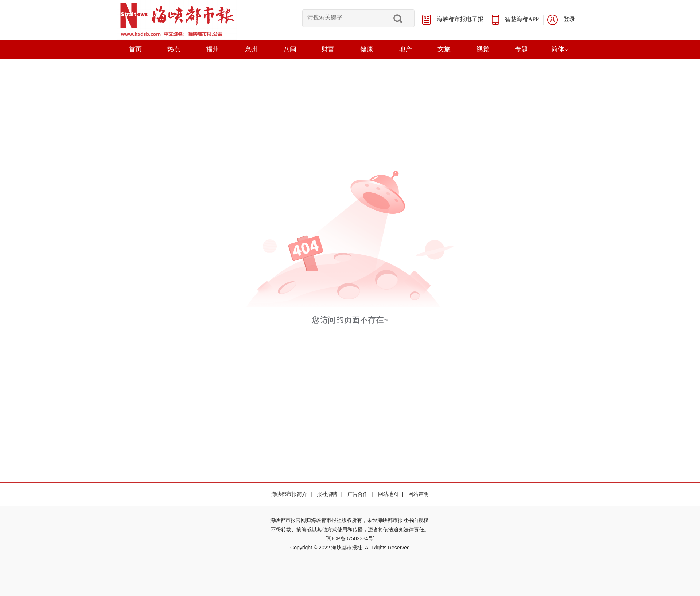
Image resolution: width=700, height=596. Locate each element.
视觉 (483, 49)
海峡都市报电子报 (460, 19)
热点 (174, 49)
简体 (560, 49)
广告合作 (358, 494)
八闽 (290, 49)
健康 (367, 49)
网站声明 (419, 494)
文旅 (444, 49)
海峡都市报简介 (289, 494)
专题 (521, 49)
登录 (569, 19)
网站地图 (388, 494)
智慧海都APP (522, 19)
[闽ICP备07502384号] (350, 538)
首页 (135, 49)
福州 (213, 49)
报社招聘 (327, 494)
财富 (328, 49)
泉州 (251, 49)
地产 (405, 49)
